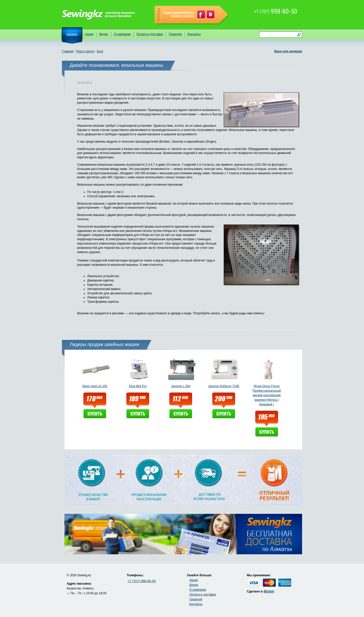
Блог (100, 51)
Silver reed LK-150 (95, 386)
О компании (122, 34)
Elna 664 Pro (138, 386)
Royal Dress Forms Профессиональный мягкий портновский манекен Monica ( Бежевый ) (267, 395)
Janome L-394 (181, 386)
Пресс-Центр (85, 51)
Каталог (72, 34)
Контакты (194, 34)
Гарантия (175, 34)
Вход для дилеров (288, 51)
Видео (104, 34)
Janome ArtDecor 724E (224, 386)
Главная (68, 51)
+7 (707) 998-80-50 (142, 581)
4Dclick (269, 591)
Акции (89, 34)
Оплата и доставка (150, 34)
